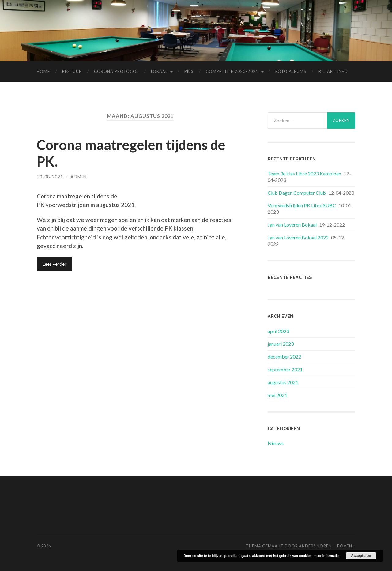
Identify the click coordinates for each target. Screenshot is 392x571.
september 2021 (285, 369)
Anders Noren (315, 546)
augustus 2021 (283, 382)
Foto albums (291, 71)
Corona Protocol (116, 71)
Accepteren (361, 556)
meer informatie (326, 556)
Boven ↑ (346, 546)
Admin (79, 177)
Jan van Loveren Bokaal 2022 (298, 237)
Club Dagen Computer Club (297, 193)
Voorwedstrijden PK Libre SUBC (302, 205)
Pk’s (189, 71)
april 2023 (278, 331)
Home (43, 71)
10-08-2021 (50, 177)
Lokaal (159, 71)
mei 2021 (277, 395)
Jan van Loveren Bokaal (292, 225)
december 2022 (284, 357)
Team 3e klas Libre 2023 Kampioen (304, 173)
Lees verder (54, 264)
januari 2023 (281, 344)
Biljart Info (333, 71)
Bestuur (72, 71)
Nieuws (276, 443)
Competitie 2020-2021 (232, 71)
